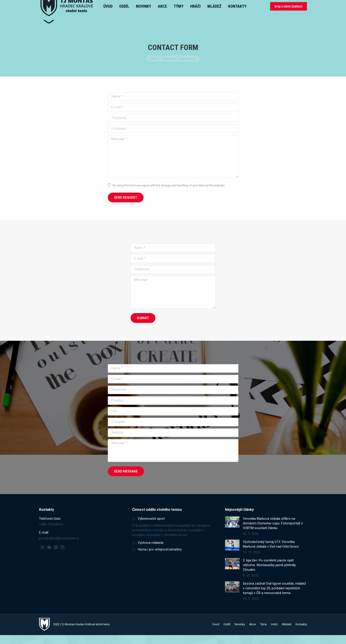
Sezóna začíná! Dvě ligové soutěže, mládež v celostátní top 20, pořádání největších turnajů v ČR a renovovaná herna (274, 597)
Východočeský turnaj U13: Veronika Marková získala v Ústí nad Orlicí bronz (271, 553)
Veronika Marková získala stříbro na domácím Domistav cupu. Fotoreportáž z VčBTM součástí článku (273, 532)
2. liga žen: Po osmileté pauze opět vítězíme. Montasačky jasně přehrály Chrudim (269, 574)
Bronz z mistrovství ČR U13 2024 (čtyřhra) (122, 5)
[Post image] (232, 531)
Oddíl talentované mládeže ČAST (64, 5)
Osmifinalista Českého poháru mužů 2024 (187, 5)
